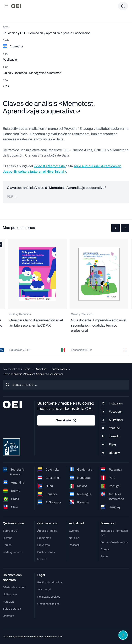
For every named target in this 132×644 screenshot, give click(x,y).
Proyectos (43, 545)
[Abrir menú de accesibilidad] (123, 635)
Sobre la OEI (10, 531)
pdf (12, 197)
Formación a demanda (114, 542)
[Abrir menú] (6, 6)
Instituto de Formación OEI (114, 533)
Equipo (7, 545)
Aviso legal (44, 589)
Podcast (74, 545)
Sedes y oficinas (13, 552)
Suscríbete (66, 421)
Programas (44, 538)
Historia (8, 538)
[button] (115, 228)
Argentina (41, 369)
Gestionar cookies (48, 604)
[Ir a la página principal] (16, 6)
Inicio (27, 369)
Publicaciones (59, 369)
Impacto (42, 559)
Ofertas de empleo (14, 587)
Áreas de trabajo (47, 531)
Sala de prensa (12, 609)
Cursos (105, 549)
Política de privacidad (50, 582)
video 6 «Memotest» (50, 166)
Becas (104, 556)
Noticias (74, 538)
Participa (8, 602)
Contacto (8, 616)
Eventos (74, 531)
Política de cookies (49, 597)
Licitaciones (10, 594)
